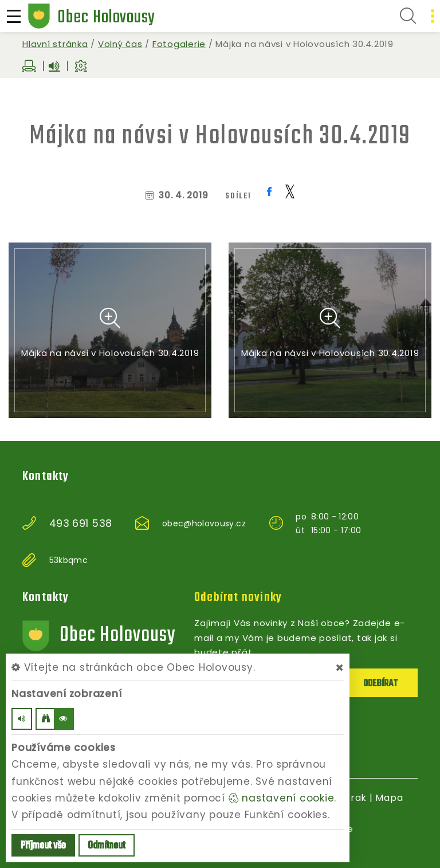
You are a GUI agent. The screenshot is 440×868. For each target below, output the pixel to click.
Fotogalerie (179, 44)
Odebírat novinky (238, 597)
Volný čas (120, 44)
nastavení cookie (282, 798)
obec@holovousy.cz (204, 523)
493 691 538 (81, 523)
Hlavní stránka (55, 44)
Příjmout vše (43, 846)
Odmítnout (107, 846)
